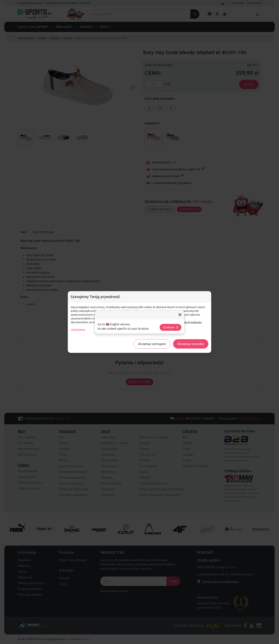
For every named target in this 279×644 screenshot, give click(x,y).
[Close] (180, 315)
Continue (171, 327)
